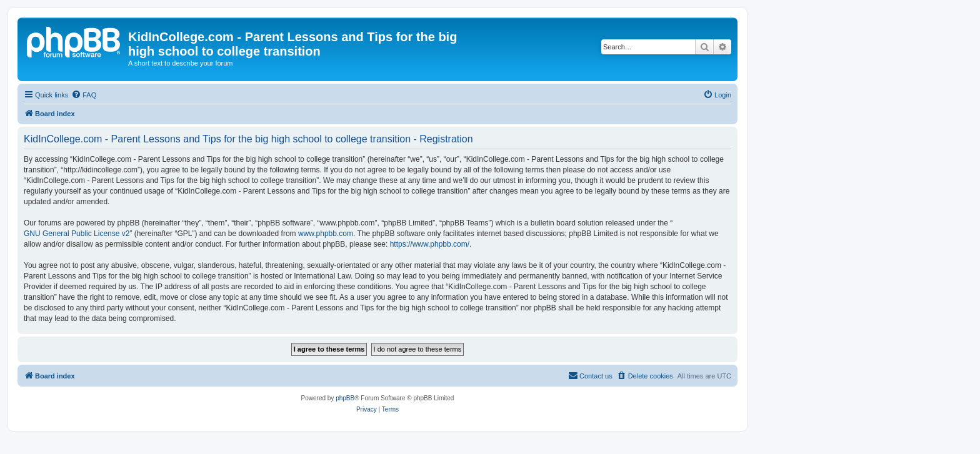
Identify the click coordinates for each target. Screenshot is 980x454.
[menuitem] (84, 95)
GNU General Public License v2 (77, 234)
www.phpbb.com (326, 234)
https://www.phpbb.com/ (430, 244)
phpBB (345, 398)
